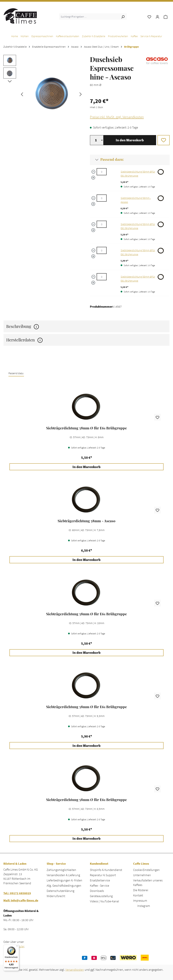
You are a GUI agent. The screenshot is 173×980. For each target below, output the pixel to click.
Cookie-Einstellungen (146, 870)
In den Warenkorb (130, 140)
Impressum (140, 901)
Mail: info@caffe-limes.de (21, 900)
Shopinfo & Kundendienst (106, 870)
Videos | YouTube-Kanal (104, 901)
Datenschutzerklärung (60, 891)
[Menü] (17, 947)
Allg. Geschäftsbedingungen (64, 886)
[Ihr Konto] (157, 17)
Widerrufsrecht (56, 896)
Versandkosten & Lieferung (63, 875)
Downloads (97, 891)
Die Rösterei (141, 890)
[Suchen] (123, 17)
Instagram (144, 906)
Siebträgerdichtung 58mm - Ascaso (86, 521)
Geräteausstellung (101, 896)
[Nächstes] (81, 94)
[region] (43, 94)
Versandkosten (75, 970)
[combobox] (89, 17)
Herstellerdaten (24, 340)
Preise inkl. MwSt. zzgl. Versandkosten (117, 117)
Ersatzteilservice (100, 880)
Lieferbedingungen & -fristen (64, 880)
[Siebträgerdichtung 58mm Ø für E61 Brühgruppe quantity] (102, 172)
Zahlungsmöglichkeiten (61, 870)
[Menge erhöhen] (93, 178)
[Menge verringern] (93, 172)
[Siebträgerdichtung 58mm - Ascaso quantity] (102, 198)
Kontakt (138, 895)
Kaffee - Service (100, 886)
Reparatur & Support (103, 875)
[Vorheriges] (22, 94)
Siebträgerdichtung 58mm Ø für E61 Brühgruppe (86, 428)
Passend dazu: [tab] (16, 373)
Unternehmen (142, 875)
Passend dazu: (112, 159)
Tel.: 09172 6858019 (17, 893)
